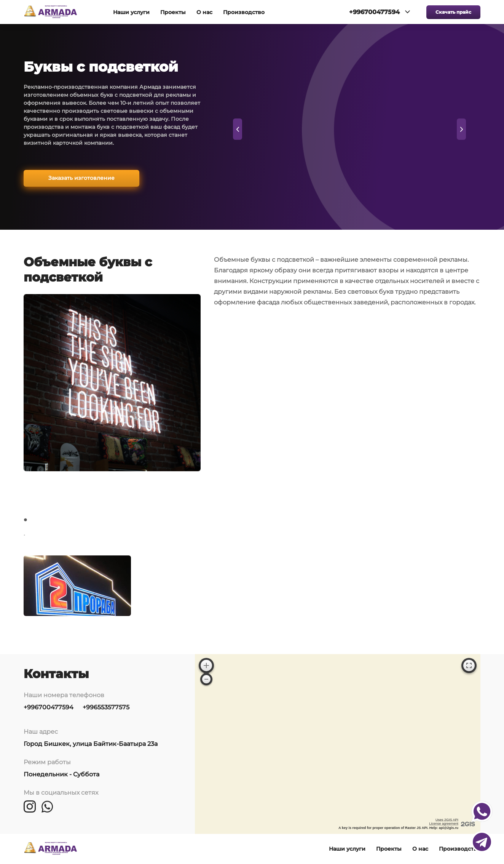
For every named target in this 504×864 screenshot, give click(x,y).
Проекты (173, 12)
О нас (204, 12)
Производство (244, 12)
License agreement (444, 824)
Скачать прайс (453, 12)
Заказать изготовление (81, 178)
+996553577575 (106, 707)
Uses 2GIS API (447, 820)
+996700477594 (49, 707)
